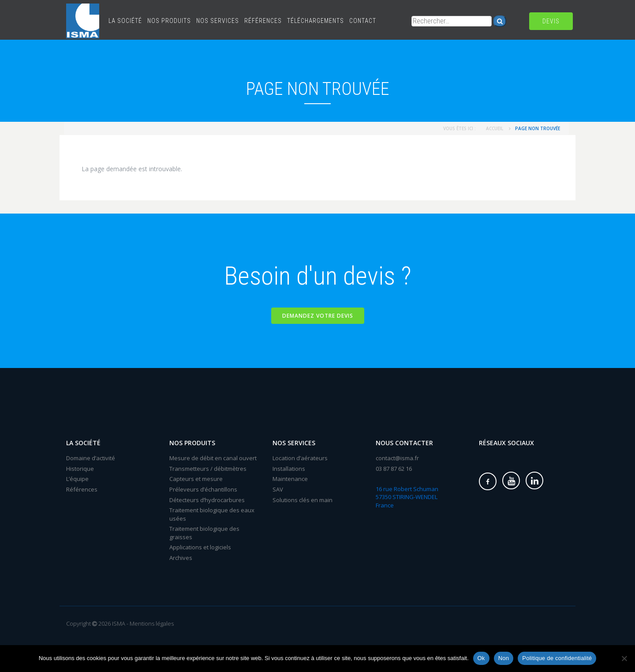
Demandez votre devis (318, 316)
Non (504, 658)
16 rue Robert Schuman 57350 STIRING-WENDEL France (407, 497)
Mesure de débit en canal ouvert (213, 458)
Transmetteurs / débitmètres (208, 469)
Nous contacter (404, 443)
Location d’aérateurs (300, 458)
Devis (551, 21)
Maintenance (290, 479)
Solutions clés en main (303, 500)
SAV (278, 489)
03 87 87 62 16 (394, 469)
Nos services (218, 21)
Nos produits (169, 21)
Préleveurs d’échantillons (203, 489)
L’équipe (77, 479)
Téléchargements (316, 21)
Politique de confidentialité (557, 658)
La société (125, 21)
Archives (181, 558)
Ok (481, 658)
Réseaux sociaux (506, 443)
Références (263, 21)
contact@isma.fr (397, 458)
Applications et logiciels (200, 547)
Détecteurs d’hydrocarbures (207, 500)
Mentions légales (152, 623)
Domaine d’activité (91, 458)
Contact (363, 21)
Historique (80, 469)
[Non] (624, 658)
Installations (289, 469)
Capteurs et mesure (196, 479)
